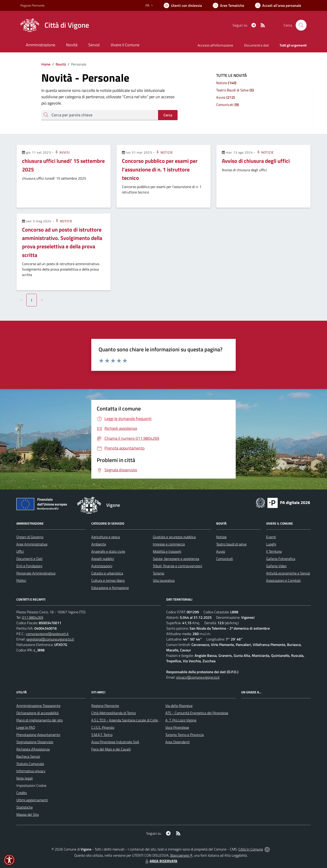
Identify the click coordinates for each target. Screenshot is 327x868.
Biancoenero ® (181, 855)
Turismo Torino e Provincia (185, 735)
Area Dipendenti (177, 742)
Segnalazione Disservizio (35, 742)
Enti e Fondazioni (29, 566)
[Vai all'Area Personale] (278, 5)
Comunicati (225, 559)
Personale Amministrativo (36, 573)
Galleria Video (276, 566)
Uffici (20, 551)
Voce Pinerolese (177, 727)
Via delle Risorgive (179, 706)
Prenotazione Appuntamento (38, 735)
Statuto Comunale (30, 764)
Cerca (168, 115)
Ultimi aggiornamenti (32, 800)
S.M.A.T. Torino (102, 735)
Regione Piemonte (105, 706)
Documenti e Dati (29, 559)
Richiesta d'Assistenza (33, 749)
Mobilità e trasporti (167, 551)
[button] (9, 860)
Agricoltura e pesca (106, 537)
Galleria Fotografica (281, 559)
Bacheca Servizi (28, 756)
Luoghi (271, 544)
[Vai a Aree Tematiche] (228, 5)
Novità (58, 64)
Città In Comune (251, 849)
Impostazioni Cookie (31, 785)
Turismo (159, 573)
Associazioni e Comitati (283, 580)
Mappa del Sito (28, 814)
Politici (21, 580)
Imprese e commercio (169, 544)
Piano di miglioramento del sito (40, 720)
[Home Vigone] (55, 25)
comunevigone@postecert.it (47, 634)
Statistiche (25, 807)
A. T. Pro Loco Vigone (181, 720)
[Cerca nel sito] (301, 25)
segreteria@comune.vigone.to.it (50, 639)
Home (46, 64)
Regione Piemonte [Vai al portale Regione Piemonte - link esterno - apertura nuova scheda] (32, 5)
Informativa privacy (31, 771)
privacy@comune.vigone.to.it (198, 677)
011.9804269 (33, 617)
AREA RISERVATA (161, 861)
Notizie (164, 152)
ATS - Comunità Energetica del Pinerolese (197, 713)
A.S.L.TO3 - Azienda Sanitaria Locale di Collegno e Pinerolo (135, 720)
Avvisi (62, 152)
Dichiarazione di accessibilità (37, 713)
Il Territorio (274, 551)
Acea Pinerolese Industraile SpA (115, 742)
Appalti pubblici (103, 559)
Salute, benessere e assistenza (176, 559)
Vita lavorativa (164, 580)
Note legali (25, 778)
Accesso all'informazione (215, 45)
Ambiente (99, 544)
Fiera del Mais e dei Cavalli (111, 749)
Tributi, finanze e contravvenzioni (177, 566)
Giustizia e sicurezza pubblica (174, 537)
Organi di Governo (30, 537)
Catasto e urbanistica (107, 573)
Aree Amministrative (32, 544)
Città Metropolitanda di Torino (114, 713)
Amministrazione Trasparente (38, 706)
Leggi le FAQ (26, 727)
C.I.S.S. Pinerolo (103, 727)
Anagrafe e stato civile (108, 551)
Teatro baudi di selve (231, 544)
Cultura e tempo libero (108, 580)
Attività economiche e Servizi (288, 573)
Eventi (271, 537)
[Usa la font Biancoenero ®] (183, 5)
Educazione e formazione (110, 588)
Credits (22, 793)
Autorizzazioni (102, 566)
